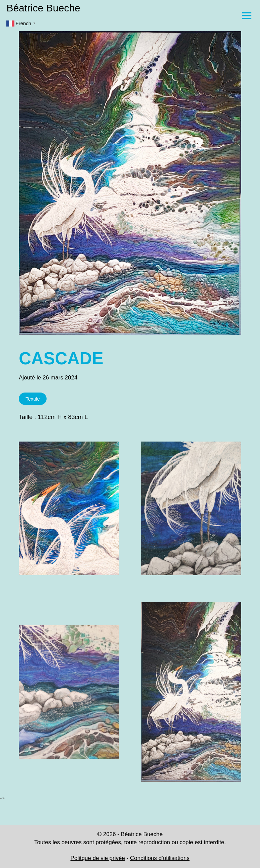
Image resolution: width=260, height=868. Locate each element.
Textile (33, 399)
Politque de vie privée (98, 858)
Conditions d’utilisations (160, 858)
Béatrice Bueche (43, 8)
